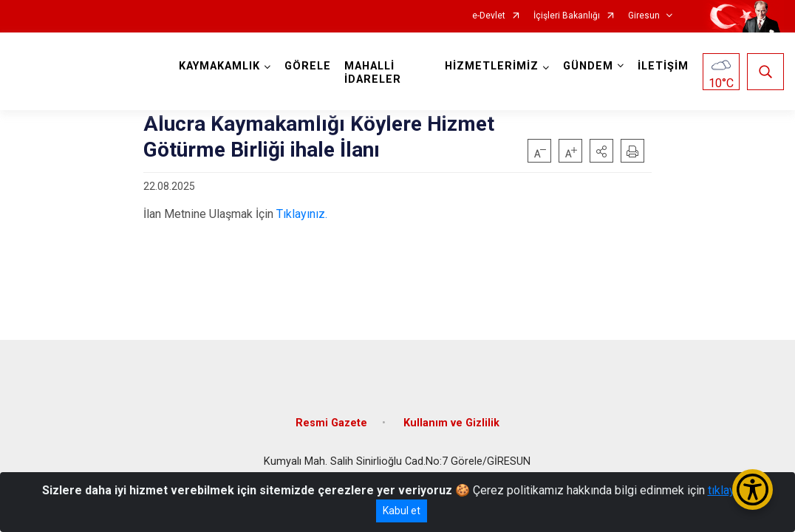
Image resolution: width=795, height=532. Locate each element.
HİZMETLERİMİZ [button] (492, 66)
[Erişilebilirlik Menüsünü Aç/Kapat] (753, 490)
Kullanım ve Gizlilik (451, 423)
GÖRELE (308, 66)
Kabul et (402, 511)
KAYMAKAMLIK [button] (219, 66)
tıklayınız (731, 490)
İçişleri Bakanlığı (567, 16)
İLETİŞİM (663, 66)
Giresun (644, 16)
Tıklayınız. (302, 214)
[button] (601, 151)
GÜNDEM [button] (588, 66)
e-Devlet (489, 16)
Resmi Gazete (331, 423)
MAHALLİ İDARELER (373, 73)
